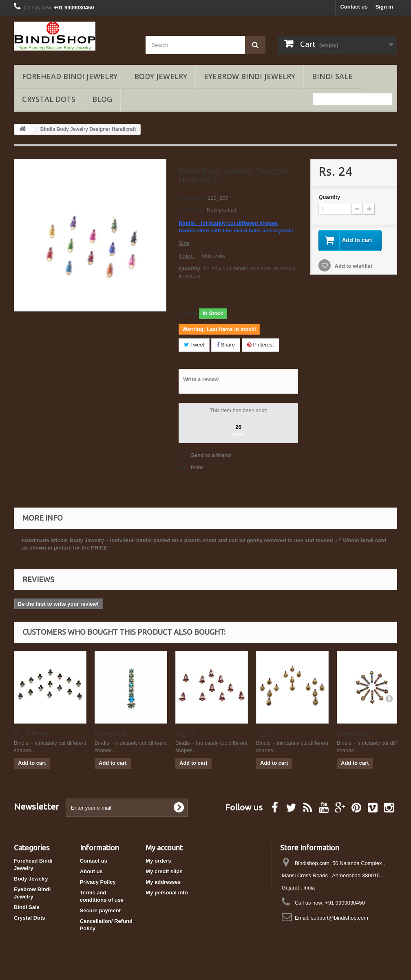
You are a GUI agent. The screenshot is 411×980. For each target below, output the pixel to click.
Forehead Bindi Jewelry (70, 76)
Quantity (329, 197)
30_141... (187, 733)
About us (91, 871)
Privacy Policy (98, 882)
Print (197, 467)
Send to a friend (211, 455)
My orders (158, 861)
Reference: (192, 198)
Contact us (354, 7)
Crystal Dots (49, 99)
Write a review (201, 379)
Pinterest (261, 345)
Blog (102, 99)
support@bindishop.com (339, 918)
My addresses (163, 882)
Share (226, 345)
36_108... (268, 733)
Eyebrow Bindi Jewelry (250, 76)
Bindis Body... (113, 733)
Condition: (192, 210)
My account (164, 848)
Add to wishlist (353, 266)
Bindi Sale (332, 76)
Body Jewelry (161, 76)
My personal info (167, 893)
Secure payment (100, 910)
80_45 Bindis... (33, 733)
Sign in (384, 7)
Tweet (194, 345)
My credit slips (164, 871)
